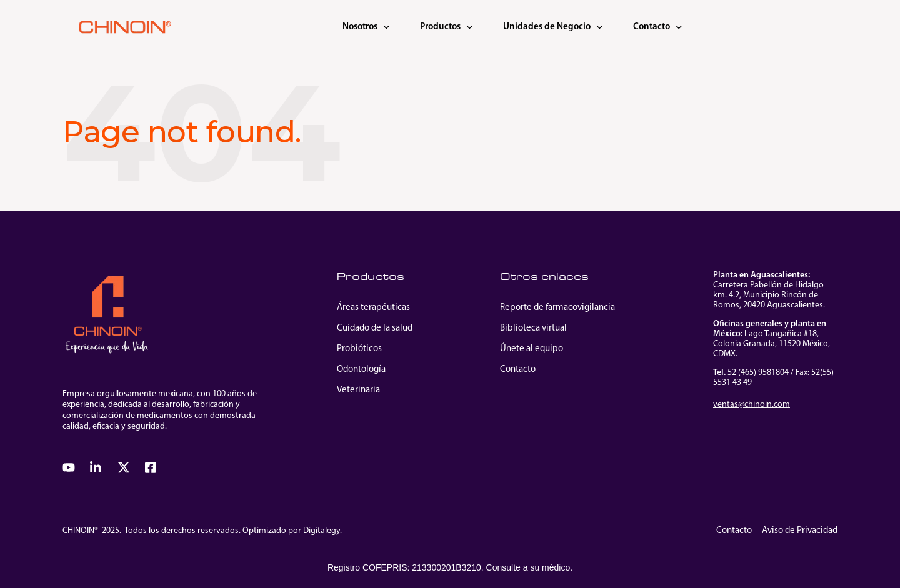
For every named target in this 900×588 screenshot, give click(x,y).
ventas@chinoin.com (752, 405)
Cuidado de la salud (375, 328)
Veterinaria (358, 390)
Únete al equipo (532, 349)
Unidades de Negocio (553, 27)
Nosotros (366, 27)
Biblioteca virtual (533, 328)
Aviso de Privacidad (800, 531)
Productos (447, 27)
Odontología (361, 370)
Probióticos (359, 349)
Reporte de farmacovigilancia (557, 308)
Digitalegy (322, 531)
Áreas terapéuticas (373, 308)
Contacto (658, 27)
